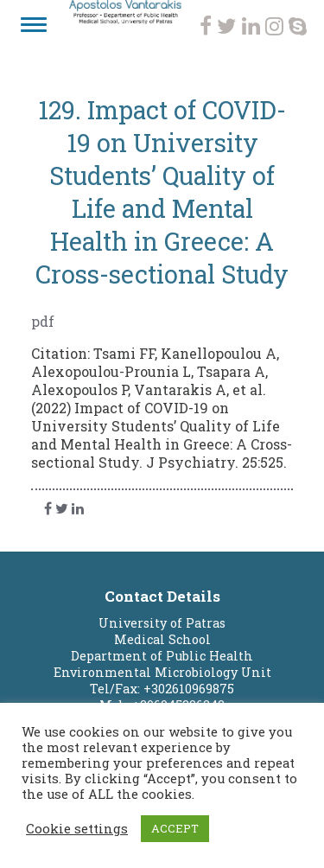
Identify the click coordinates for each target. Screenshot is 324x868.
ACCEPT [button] (175, 828)
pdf (43, 321)
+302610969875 (189, 689)
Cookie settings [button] (77, 829)
